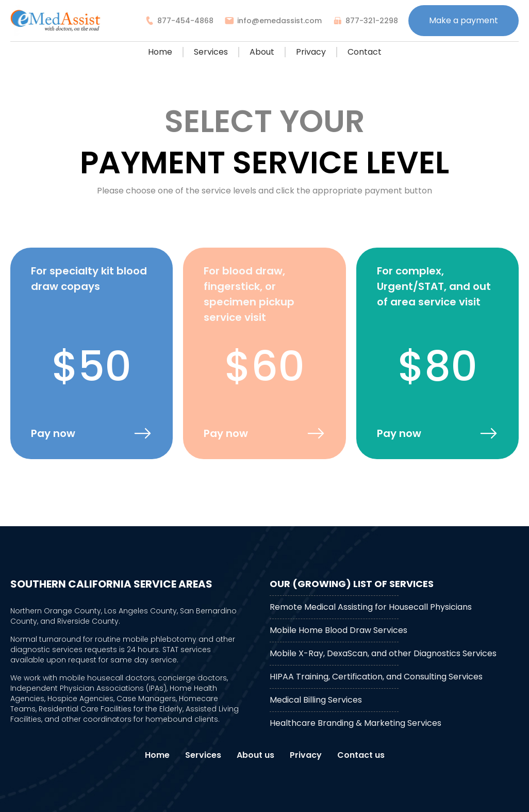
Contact (365, 52)
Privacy (311, 52)
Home (160, 52)
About (262, 52)
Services (211, 52)
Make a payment (464, 20)
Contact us (361, 755)
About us (255, 755)
